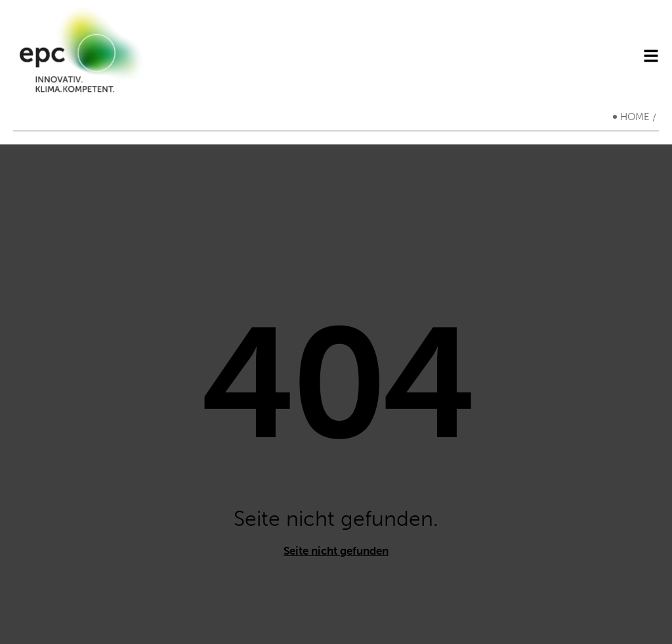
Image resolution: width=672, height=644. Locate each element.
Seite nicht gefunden (336, 551)
